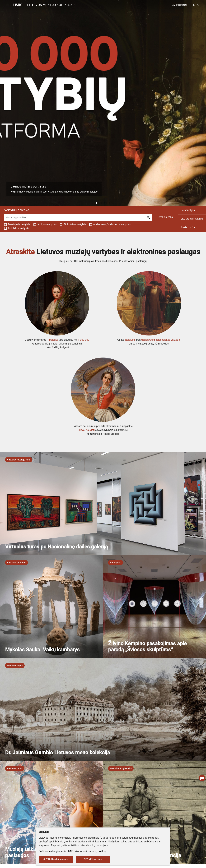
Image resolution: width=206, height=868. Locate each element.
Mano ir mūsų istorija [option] (121, 768)
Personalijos (188, 210)
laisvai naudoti (86, 430)
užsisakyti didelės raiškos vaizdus (161, 340)
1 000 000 (84, 340)
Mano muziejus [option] (15, 666)
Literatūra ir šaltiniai (192, 219)
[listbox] (19, 460)
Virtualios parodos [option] (16, 563)
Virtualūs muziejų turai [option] (19, 460)
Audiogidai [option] (116, 563)
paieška (54, 340)
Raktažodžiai (188, 227)
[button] (97, 203)
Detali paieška (165, 217)
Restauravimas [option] (15, 768)
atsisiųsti (130, 340)
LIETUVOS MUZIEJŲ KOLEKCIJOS (51, 5)
